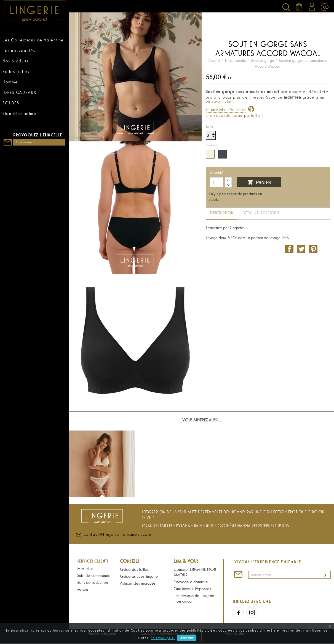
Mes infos (85, 568)
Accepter (187, 638)
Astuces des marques (138, 583)
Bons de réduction (93, 582)
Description (222, 213)
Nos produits (15, 61)
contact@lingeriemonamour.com (113, 547)
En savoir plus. (163, 638)
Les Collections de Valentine (33, 40)
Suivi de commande (94, 575)
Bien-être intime (20, 113)
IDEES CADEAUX (19, 92)
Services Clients (93, 561)
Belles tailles (16, 71)
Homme (10, 82)
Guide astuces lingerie (139, 576)
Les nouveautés (19, 50)
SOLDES (11, 103)
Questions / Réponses (192, 588)
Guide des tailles (134, 569)
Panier (259, 183)
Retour (83, 589)
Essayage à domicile (191, 582)
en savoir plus (219, 101)
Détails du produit (261, 213)
